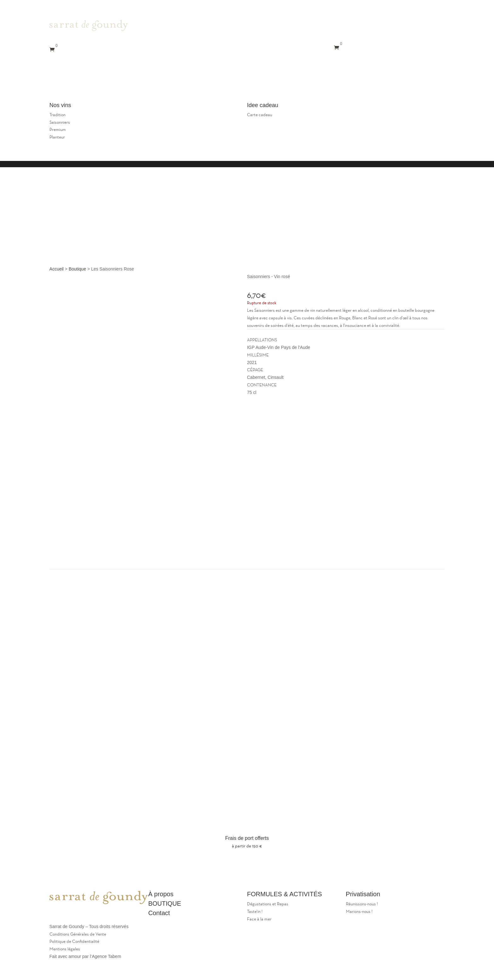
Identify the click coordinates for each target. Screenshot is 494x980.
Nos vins (95, 88)
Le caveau (137, 79)
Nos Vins (253, 34)
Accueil (57, 269)
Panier (105, 98)
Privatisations (66, 88)
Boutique (77, 269)
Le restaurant (107, 79)
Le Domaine (75, 79)
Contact (118, 88)
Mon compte (144, 88)
